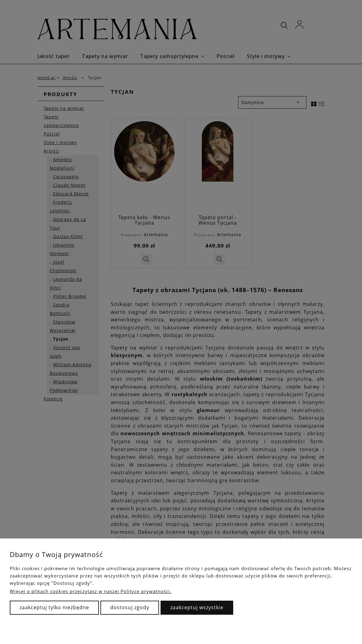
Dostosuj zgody (130, 607)
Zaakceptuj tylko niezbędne (54, 607)
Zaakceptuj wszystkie (197, 607)
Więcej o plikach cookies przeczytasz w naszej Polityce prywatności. (91, 591)
